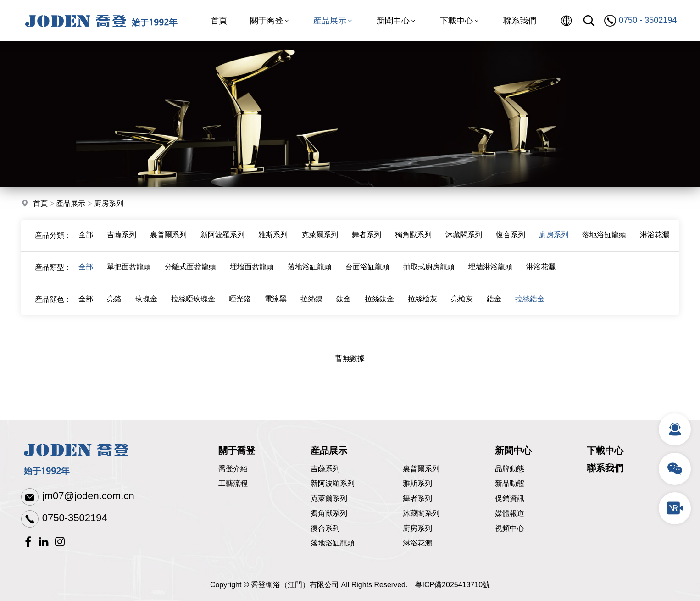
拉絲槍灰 (422, 303)
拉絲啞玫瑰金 (193, 303)
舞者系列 (367, 239)
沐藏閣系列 (464, 239)
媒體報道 (510, 513)
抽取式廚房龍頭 (429, 271)
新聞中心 (397, 20)
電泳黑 (276, 303)
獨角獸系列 (413, 239)
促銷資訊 (510, 498)
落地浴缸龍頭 (604, 239)
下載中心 (460, 20)
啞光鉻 (240, 303)
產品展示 (71, 204)
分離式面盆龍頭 (190, 271)
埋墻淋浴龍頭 (490, 271)
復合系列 (511, 239)
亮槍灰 (462, 303)
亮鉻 (114, 303)
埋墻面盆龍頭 (252, 271)
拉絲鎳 (311, 303)
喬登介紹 (233, 469)
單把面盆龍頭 (129, 271)
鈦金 (344, 303)
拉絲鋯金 (530, 303)
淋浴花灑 (655, 239)
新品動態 (510, 483)
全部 (86, 239)
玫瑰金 (146, 303)
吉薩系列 (122, 239)
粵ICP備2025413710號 (452, 585)
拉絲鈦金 (379, 303)
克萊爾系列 (320, 239)
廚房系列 (109, 204)
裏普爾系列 (168, 239)
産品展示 (333, 20)
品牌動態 (510, 469)
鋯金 (494, 303)
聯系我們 (520, 20)
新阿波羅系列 (222, 239)
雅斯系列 (273, 239)
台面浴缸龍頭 (367, 271)
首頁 (219, 20)
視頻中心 (510, 528)
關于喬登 (270, 20)
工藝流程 (233, 483)
